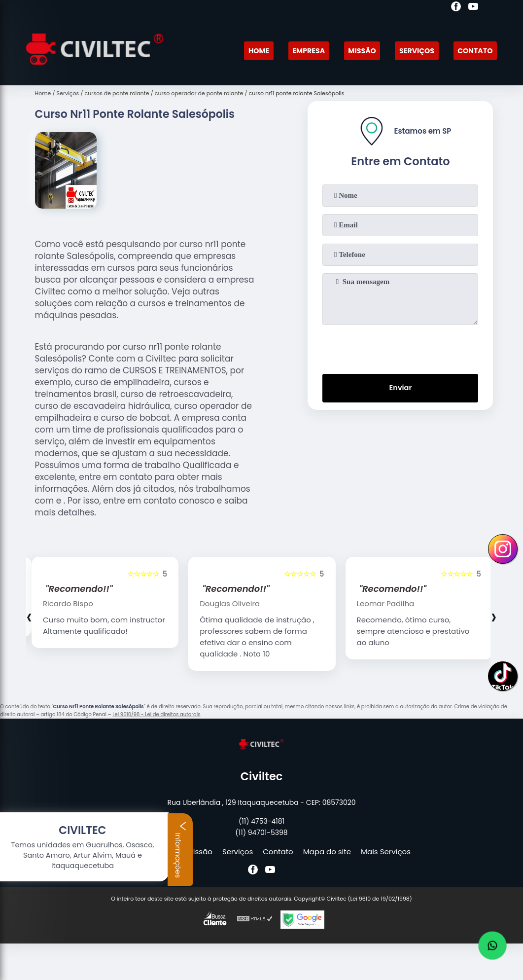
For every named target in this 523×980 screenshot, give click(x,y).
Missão (356, 51)
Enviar (401, 389)
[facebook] (456, 8)
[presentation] (400, 347)
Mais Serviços (386, 852)
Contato (474, 51)
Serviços (413, 51)
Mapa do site (327, 852)
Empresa (301, 51)
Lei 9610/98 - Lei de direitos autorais (156, 714)
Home (249, 51)
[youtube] (473, 8)
